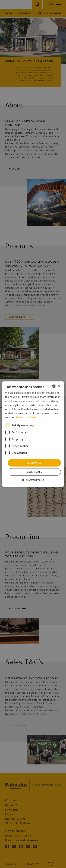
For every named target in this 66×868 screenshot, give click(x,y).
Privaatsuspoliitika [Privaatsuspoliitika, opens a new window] (26, 417)
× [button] (59, 386)
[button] (33, 480)
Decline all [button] (34, 472)
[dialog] (33, 434)
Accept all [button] (34, 463)
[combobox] (54, 386)
